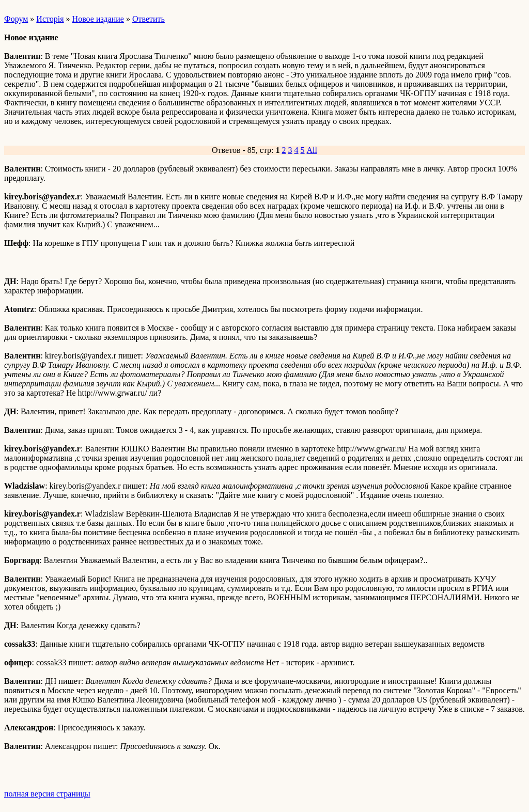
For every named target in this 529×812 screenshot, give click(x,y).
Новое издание (98, 19)
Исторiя (50, 19)
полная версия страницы (47, 794)
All (312, 150)
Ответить (149, 19)
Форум (16, 19)
